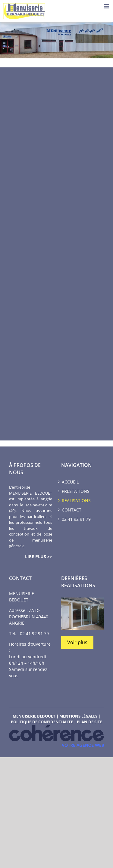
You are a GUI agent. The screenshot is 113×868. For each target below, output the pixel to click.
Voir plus (77, 642)
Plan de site (89, 722)
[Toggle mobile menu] (107, 6)
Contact (72, 510)
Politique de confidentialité (42, 722)
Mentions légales (78, 716)
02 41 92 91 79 (34, 633)
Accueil (70, 482)
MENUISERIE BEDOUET (34, 716)
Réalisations (76, 500)
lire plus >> (39, 556)
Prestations (76, 491)
